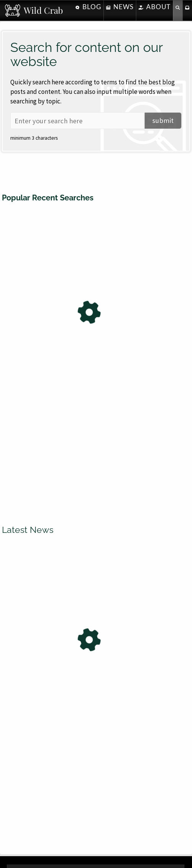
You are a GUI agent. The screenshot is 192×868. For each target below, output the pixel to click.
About (155, 7)
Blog (88, 7)
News (120, 7)
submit (163, 120)
